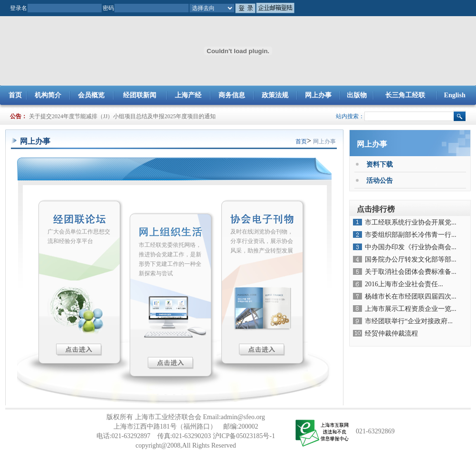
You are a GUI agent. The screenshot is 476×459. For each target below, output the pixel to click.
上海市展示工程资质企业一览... (411, 309)
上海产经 (188, 95)
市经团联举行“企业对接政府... (409, 321)
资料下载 (380, 164)
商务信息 (232, 95)
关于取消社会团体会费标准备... (411, 272)
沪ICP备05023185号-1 (244, 436)
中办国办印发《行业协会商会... (411, 247)
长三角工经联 (405, 95)
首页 (15, 95)
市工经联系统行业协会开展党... (411, 222)
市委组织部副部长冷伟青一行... (411, 235)
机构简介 (48, 95)
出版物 (357, 95)
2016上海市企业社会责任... (404, 284)
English (455, 95)
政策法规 (275, 95)
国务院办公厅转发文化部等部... (411, 259)
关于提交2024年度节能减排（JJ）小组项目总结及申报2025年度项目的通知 (122, 116)
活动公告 (380, 181)
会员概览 (91, 95)
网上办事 (318, 95)
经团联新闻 (140, 95)
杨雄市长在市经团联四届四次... (411, 296)
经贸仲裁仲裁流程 (391, 333)
